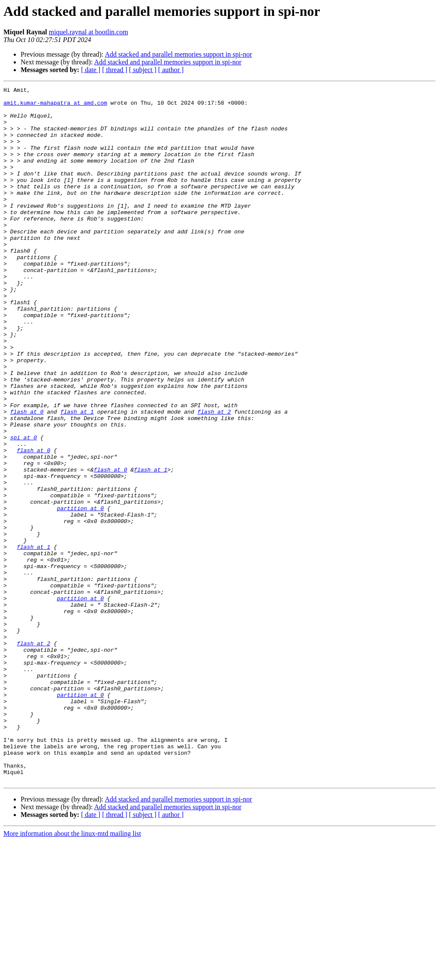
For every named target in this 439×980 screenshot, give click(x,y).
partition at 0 (80, 593)
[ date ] (91, 70)
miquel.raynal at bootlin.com (89, 32)
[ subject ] (143, 70)
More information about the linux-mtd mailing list (72, 972)
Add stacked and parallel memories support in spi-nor (178, 54)
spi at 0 (24, 508)
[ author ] (171, 70)
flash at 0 (27, 477)
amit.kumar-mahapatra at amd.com (55, 106)
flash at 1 (77, 477)
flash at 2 (214, 477)
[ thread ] (115, 70)
